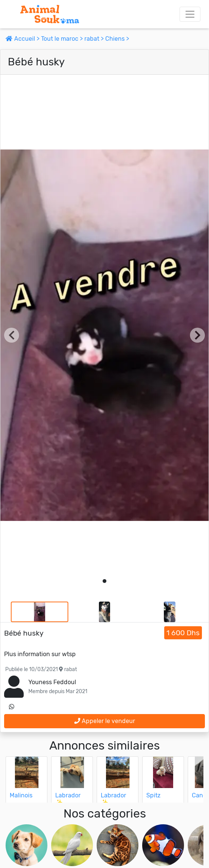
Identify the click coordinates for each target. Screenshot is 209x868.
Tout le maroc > (63, 39)
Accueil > (23, 39)
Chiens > (117, 39)
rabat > (95, 39)
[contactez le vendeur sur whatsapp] (12, 707)
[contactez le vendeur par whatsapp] (12, 707)
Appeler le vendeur (105, 721)
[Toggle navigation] (190, 14)
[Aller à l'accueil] (50, 14)
